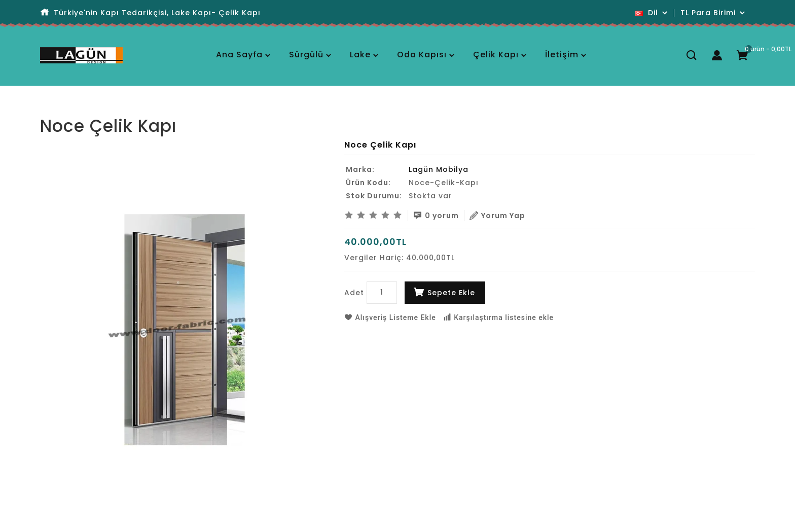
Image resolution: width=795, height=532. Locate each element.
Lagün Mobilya (439, 169)
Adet (354, 293)
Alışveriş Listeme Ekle (390, 317)
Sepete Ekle (451, 293)
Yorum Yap (497, 216)
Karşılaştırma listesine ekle (498, 317)
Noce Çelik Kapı (88, 109)
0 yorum (436, 216)
